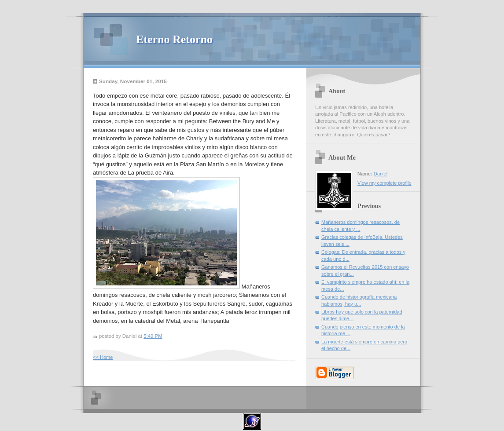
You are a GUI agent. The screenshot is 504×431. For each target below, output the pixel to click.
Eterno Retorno (174, 39)
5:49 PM (153, 336)
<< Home (103, 357)
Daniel (381, 174)
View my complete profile (384, 183)
